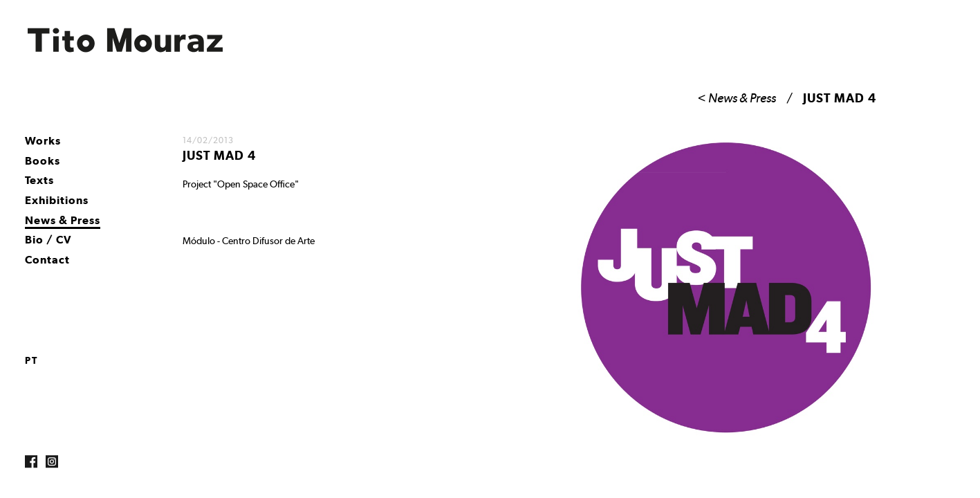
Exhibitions (57, 200)
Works (43, 141)
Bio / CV (48, 240)
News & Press (63, 220)
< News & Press (737, 98)
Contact (47, 260)
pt (31, 360)
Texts (39, 180)
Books (43, 161)
